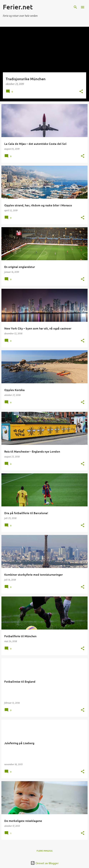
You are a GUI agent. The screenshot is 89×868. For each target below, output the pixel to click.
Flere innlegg (45, 851)
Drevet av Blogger (45, 863)
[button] (81, 92)
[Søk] (75, 7)
